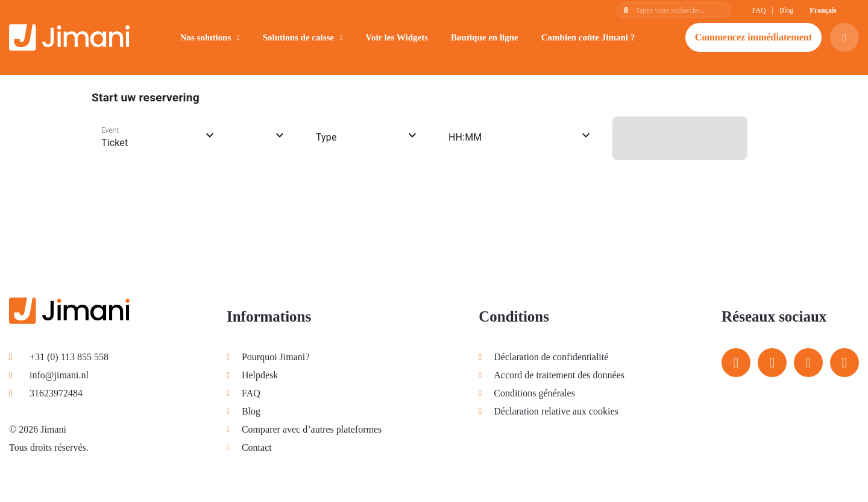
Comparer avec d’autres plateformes (312, 429)
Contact (257, 447)
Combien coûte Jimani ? (588, 37)
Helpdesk (260, 375)
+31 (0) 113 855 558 (59, 357)
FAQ (759, 10)
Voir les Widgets (397, 37)
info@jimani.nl (49, 375)
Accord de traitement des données (559, 375)
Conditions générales (534, 393)
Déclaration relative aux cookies (556, 411)
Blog (786, 10)
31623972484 (46, 393)
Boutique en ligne (485, 37)
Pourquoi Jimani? (275, 357)
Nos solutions (206, 37)
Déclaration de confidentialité (551, 357)
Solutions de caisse (298, 37)
